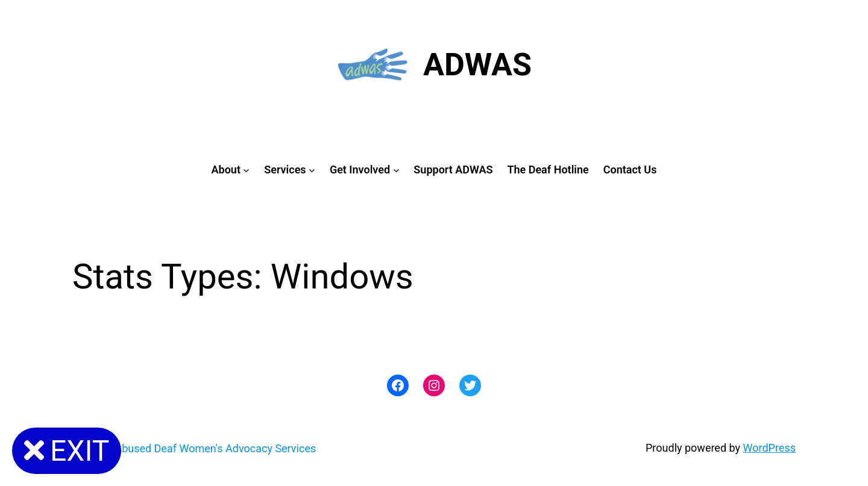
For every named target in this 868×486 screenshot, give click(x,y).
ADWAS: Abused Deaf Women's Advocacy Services (194, 448)
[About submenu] (246, 170)
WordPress (769, 448)
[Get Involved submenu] (396, 170)
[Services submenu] (312, 170)
